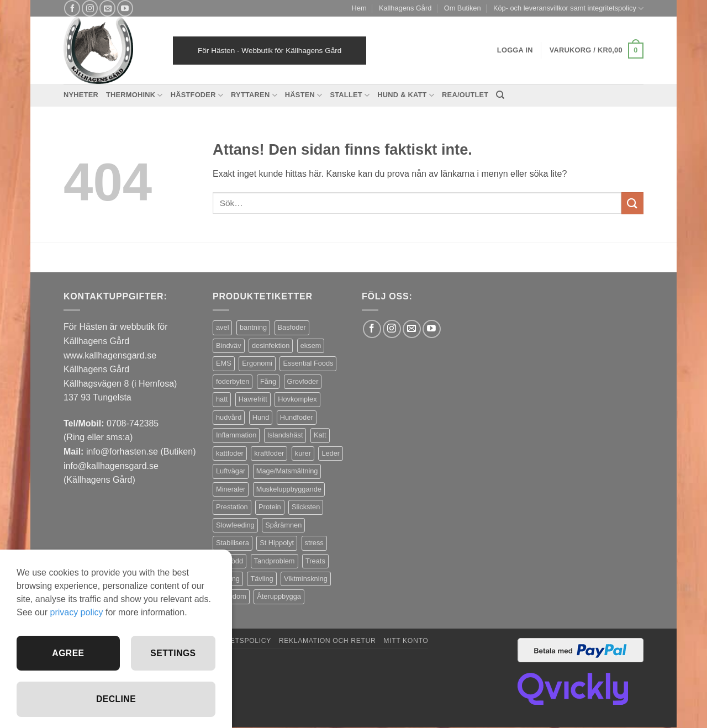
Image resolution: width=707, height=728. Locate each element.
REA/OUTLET (465, 95)
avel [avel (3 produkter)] (222, 327)
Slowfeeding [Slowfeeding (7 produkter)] (235, 525)
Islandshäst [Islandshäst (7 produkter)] (285, 435)
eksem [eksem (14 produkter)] (311, 345)
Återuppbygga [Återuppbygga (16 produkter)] (279, 596)
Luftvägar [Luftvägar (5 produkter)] (231, 471)
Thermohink (134, 95)
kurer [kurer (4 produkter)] (303, 453)
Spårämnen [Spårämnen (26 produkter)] (283, 525)
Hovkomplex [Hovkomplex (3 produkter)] (297, 399)
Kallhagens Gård (405, 8)
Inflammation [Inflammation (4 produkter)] (236, 435)
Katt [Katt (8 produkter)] (320, 435)
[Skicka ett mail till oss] (107, 8)
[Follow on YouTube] (125, 8)
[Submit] (632, 203)
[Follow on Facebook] (72, 8)
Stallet (350, 95)
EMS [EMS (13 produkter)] (224, 363)
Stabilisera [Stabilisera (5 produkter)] (233, 543)
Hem (359, 8)
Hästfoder (197, 95)
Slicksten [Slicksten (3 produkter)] (306, 507)
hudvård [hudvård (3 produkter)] (229, 417)
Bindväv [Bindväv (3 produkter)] (229, 345)
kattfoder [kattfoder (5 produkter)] (230, 453)
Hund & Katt (406, 95)
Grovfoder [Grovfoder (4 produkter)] (303, 381)
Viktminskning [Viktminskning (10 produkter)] (306, 579)
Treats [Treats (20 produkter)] (315, 561)
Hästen (304, 95)
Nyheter (81, 95)
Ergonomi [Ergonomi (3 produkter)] (257, 363)
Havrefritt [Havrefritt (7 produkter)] (253, 399)
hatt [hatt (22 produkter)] (222, 399)
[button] (597, 51)
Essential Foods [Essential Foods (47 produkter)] (308, 363)
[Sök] (500, 95)
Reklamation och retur (328, 641)
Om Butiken (463, 8)
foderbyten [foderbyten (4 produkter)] (233, 381)
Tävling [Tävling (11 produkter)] (262, 579)
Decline (116, 699)
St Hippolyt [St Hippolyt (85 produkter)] (277, 543)
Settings (173, 652)
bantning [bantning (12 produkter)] (253, 327)
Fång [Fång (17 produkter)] (268, 381)
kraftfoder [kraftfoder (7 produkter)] (269, 453)
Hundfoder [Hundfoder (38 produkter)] (297, 417)
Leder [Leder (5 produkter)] (331, 453)
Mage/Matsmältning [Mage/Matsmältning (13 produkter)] (287, 471)
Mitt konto (406, 641)
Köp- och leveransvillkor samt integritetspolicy (568, 9)
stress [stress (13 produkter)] (314, 543)
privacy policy (76, 611)
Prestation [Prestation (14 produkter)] (232, 507)
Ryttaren (254, 95)
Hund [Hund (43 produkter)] (261, 417)
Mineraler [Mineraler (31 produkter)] (231, 489)
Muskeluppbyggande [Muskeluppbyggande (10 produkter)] (289, 489)
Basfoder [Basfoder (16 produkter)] (292, 327)
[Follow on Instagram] (90, 8)
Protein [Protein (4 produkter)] (270, 507)
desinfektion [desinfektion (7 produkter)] (271, 345)
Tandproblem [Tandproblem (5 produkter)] (275, 561)
